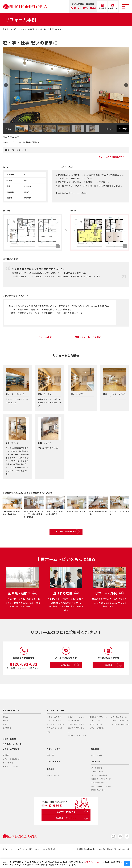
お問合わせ (71, 677)
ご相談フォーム (98, 783)
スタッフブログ (10, 778)
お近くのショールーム (12, 756)
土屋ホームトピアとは (12, 722)
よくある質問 (97, 780)
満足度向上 (7, 740)
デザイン (6, 736)
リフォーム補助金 (97, 740)
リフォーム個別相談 (99, 787)
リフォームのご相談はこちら (113, 157)
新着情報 (6, 767)
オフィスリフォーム (119, 729)
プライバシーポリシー (93, 862)
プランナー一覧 (54, 773)
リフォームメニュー (55, 722)
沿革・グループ (53, 787)
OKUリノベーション (76, 729)
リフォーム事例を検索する (72, 534)
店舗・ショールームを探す (88, 337)
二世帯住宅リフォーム (98, 729)
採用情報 (95, 761)
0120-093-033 (85, 8)
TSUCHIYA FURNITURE (120, 736)
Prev (7, 85)
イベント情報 (8, 774)
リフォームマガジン (11, 761)
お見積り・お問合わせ (72, 825)
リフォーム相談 (44, 337)
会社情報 (51, 781)
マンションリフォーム (56, 736)
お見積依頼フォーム (99, 795)
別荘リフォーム (96, 736)
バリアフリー (95, 732)
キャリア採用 (97, 767)
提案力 (5, 729)
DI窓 (49, 743)
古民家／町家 (74, 732)
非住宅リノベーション (77, 747)
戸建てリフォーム (54, 732)
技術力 (5, 732)
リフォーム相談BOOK (11, 771)
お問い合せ (96, 773)
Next (125, 85)
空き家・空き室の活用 (120, 732)
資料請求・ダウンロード (101, 791)
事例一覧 (50, 767)
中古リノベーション (55, 740)
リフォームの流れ (54, 729)
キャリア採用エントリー (101, 798)
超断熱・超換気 (9, 751)
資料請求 (114, 677)
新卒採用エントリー (99, 802)
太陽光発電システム (76, 736)
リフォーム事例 (54, 761)
